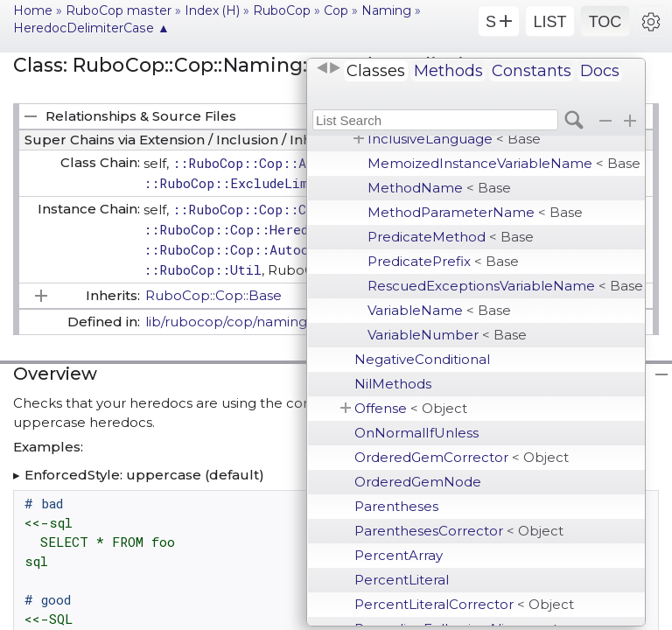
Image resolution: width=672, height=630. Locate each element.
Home (33, 10)
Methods (448, 71)
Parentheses (396, 506)
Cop (336, 10)
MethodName (439, 188)
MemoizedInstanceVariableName (504, 163)
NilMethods (393, 384)
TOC (605, 22)
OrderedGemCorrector (462, 457)
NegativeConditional (422, 359)
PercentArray (399, 555)
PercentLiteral (402, 580)
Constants (532, 71)
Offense (411, 408)
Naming (386, 10)
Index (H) (212, 10)
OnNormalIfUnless (416, 433)
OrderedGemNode (418, 482)
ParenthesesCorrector (459, 531)
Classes (376, 71)
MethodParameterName (475, 212)
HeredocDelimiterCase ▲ (91, 28)
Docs (600, 71)
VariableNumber (447, 335)
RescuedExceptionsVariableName (505, 286)
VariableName (439, 310)
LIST (549, 22)
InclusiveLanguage (454, 139)
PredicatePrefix (443, 261)
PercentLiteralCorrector (464, 604)
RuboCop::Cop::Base (213, 295)
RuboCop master (119, 10)
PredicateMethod (451, 237)
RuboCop (282, 10)
